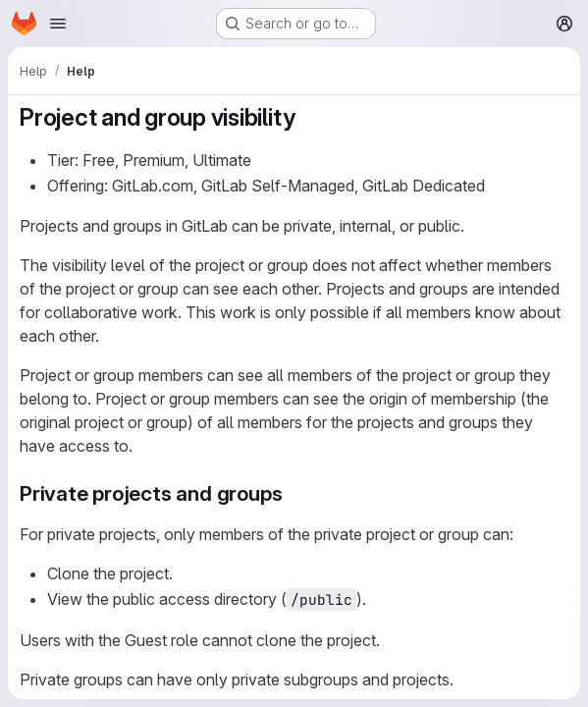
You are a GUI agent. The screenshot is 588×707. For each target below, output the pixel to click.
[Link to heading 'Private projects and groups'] (293, 493)
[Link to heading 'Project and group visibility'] (307, 117)
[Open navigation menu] (58, 24)
